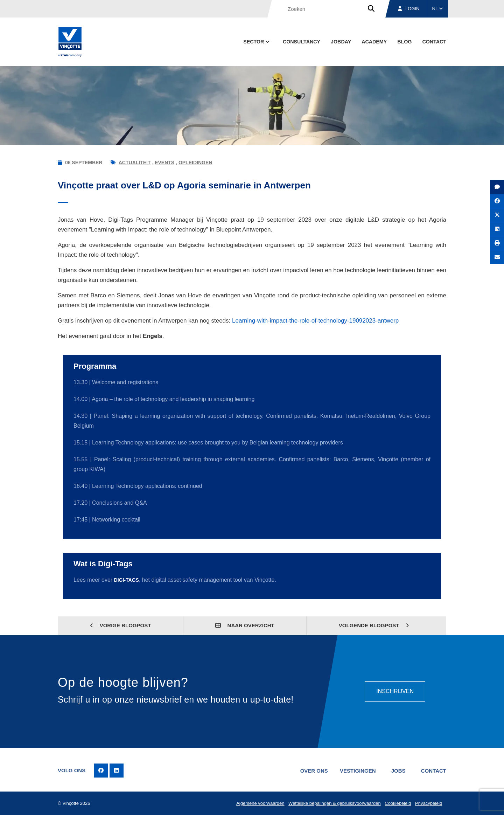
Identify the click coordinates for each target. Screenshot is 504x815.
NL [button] (438, 9)
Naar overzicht (245, 625)
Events (164, 163)
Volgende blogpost (374, 625)
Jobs (398, 771)
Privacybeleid (429, 803)
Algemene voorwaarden (260, 803)
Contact (434, 42)
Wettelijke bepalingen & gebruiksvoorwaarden (335, 803)
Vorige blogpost (121, 625)
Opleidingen (195, 163)
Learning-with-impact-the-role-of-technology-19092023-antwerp (315, 321)
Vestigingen (358, 771)
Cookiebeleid (398, 803)
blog (404, 42)
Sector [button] (257, 42)
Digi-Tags (127, 580)
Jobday (341, 42)
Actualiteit (135, 163)
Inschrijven (395, 691)
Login (409, 9)
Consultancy (302, 42)
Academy (374, 42)
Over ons (314, 771)
